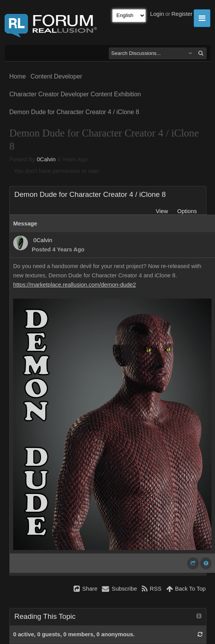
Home (18, 76)
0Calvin (46, 159)
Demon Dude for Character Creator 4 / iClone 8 (74, 112)
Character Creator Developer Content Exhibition (75, 94)
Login (157, 14)
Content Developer (56, 76)
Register (182, 14)
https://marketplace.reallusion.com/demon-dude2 (75, 285)
